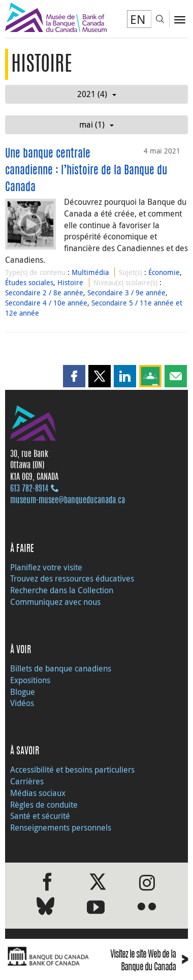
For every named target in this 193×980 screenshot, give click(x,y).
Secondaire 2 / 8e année (44, 293)
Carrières (27, 781)
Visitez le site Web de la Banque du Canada (149, 962)
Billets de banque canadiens (61, 668)
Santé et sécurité (40, 816)
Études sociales (29, 282)
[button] (74, 376)
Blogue (23, 692)
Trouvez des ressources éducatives (72, 578)
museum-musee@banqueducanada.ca (68, 501)
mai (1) (96, 125)
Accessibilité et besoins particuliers (72, 770)
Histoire (70, 282)
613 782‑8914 (29, 489)
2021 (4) (97, 94)
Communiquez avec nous (55, 602)
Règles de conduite (44, 805)
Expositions (30, 680)
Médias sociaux (38, 793)
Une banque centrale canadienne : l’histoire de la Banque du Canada (86, 171)
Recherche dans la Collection (62, 590)
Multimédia (90, 272)
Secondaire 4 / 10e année (46, 303)
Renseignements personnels (61, 828)
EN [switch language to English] (138, 19)
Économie (164, 272)
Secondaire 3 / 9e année (126, 293)
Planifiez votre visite (46, 567)
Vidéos (22, 703)
